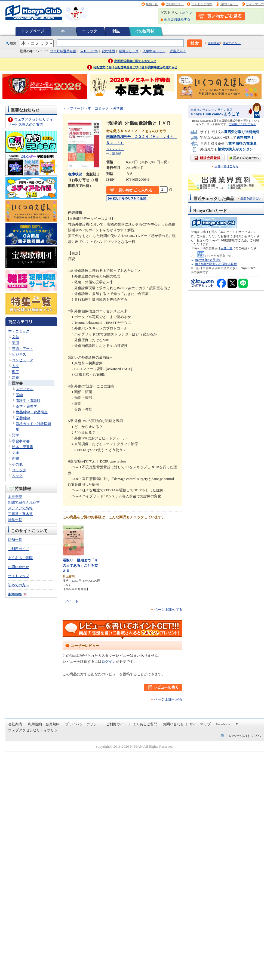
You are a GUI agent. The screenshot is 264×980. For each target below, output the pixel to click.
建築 (16, 377)
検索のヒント (232, 43)
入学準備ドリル (154, 51)
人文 (16, 366)
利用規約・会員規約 (44, 724)
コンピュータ (23, 360)
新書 (16, 458)
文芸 (16, 337)
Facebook (223, 724)
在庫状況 (75, 174)
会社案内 (15, 724)
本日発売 (15, 497)
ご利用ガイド (175, 4)
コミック (90, 31)
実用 (16, 343)
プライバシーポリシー (83, 724)
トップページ (33, 31)
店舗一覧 (152, 4)
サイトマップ (255, 4)
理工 (16, 372)
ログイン (187, 13)
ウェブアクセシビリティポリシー (35, 730)
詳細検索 (214, 43)
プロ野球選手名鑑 (63, 51)
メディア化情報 (20, 508)
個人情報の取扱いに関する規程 (216, 264)
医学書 (17, 383)
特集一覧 (15, 520)
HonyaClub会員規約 (208, 260)
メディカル (25, 389)
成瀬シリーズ (129, 51)
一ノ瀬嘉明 (114, 154)
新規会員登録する (177, 19)
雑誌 (116, 31)
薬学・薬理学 (26, 406)
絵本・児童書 (23, 447)
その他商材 (145, 31)
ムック (17, 476)
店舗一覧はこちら (226, 166)
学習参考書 (21, 441)
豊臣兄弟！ (178, 51)
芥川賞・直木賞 (20, 514)
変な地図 (108, 51)
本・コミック (19, 331)
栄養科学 (23, 418)
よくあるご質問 (202, 4)
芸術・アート (23, 349)
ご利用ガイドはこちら (242, 124)
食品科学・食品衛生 (32, 412)
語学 (16, 435)
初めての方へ (19, 585)
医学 (19, 395)
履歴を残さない (251, 198)
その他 (17, 464)
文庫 (16, 453)
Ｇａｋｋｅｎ (115, 149)
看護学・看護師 (28, 401)
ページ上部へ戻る (168, 610)
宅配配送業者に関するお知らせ (135, 61)
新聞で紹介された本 (24, 502)
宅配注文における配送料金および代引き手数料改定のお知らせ (135, 67)
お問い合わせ (229, 4)
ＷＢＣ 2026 (89, 51)
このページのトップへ (243, 736)
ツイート (72, 601)
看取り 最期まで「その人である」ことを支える (80, 565)
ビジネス (19, 354)
